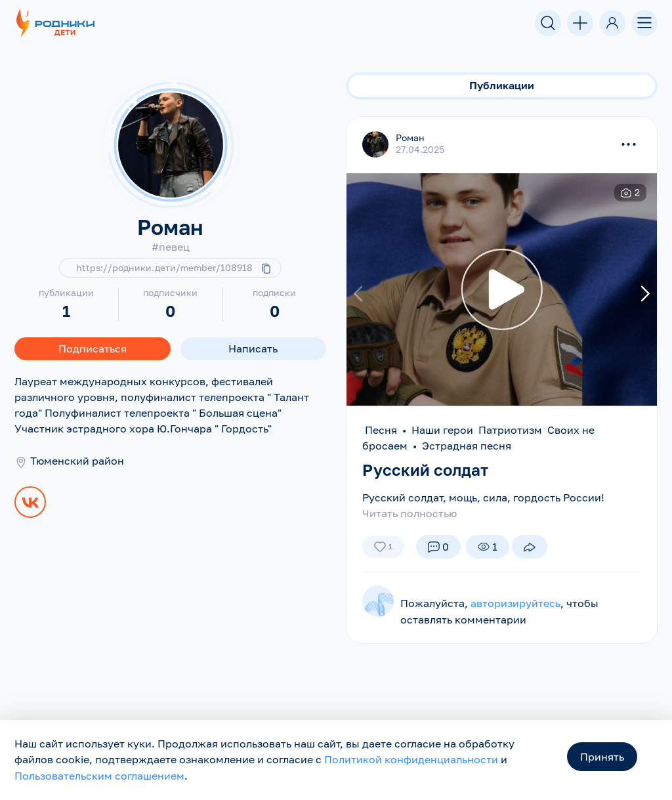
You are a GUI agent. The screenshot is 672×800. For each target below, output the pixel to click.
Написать (253, 348)
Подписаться (93, 348)
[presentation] (360, 293)
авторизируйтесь (515, 602)
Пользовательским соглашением (99, 776)
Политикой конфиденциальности (411, 761)
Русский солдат (425, 470)
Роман (410, 137)
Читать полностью (409, 513)
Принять (602, 758)
